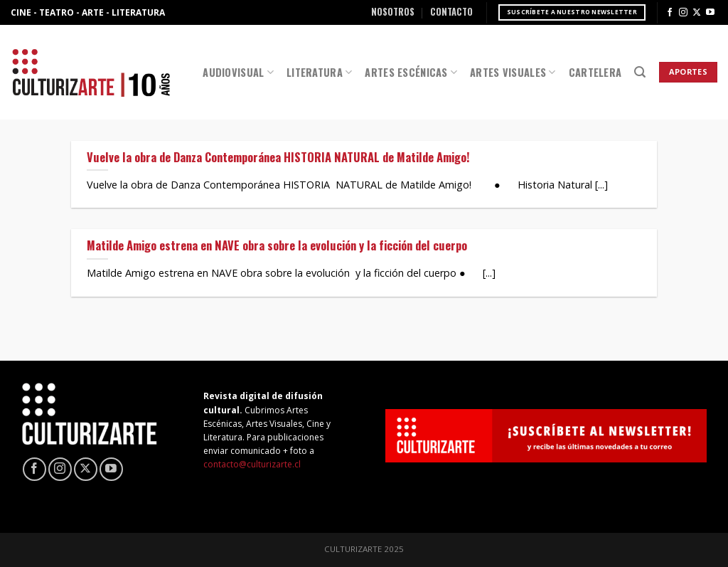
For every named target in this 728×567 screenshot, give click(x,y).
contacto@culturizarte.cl (252, 464)
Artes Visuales (513, 72)
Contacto (451, 12)
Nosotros (393, 12)
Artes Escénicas (411, 72)
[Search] (640, 72)
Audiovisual (238, 72)
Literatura (319, 72)
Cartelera (595, 72)
